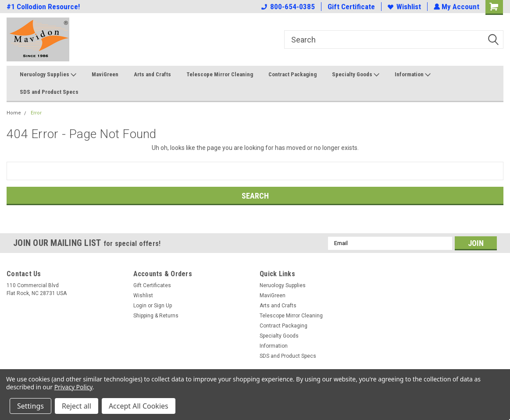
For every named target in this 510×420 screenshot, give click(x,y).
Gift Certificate (350, 7)
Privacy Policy (73, 387)
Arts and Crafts (152, 74)
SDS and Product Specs (49, 92)
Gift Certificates (152, 285)
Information (413, 75)
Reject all (77, 406)
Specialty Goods (356, 75)
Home (14, 113)
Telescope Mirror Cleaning (220, 74)
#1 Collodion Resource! (43, 7)
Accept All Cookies (139, 406)
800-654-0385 (287, 7)
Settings (30, 406)
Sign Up (163, 306)
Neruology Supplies (48, 75)
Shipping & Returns (156, 316)
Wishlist (403, 7)
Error (36, 113)
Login (140, 306)
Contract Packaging (292, 74)
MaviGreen (105, 74)
